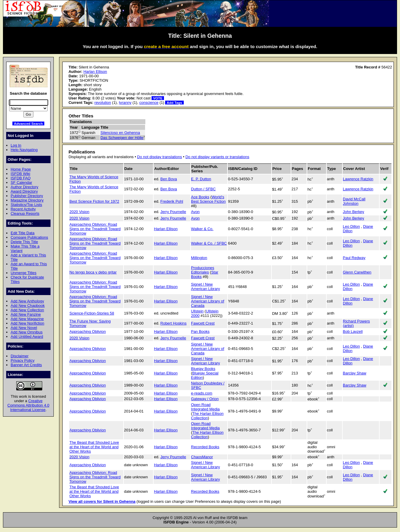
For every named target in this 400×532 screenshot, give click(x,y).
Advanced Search (28, 123)
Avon (195, 212)
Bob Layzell (353, 332)
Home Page (21, 169)
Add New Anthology (27, 301)
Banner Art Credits (26, 365)
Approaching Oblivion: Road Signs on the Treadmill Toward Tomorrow (95, 229)
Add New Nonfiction (27, 323)
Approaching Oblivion (88, 332)
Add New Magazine (27, 319)
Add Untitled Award (27, 337)
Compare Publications (29, 237)
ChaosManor (202, 457)
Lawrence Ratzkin (358, 179)
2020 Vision (79, 212)
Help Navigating (24, 150)
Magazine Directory (27, 200)
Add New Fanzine (26, 314)
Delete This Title (24, 242)
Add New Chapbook (28, 306)
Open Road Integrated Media (205, 407)
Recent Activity (23, 209)
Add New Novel (24, 328)
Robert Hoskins (174, 323)
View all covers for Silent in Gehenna (102, 501)
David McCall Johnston (354, 201)
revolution (103, 103)
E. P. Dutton (201, 179)
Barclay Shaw (355, 373)
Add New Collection (27, 310)
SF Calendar (21, 182)
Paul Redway (354, 258)
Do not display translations (160, 157)
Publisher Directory (27, 196)
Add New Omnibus (27, 332)
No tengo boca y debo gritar (93, 272)
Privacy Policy (23, 360)
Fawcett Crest (203, 323)
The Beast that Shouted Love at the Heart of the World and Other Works (94, 447)
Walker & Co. (202, 229)
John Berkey (354, 212)
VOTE (158, 98)
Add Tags (174, 103)
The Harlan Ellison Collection (207, 416)
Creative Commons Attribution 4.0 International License (28, 405)
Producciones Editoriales (203, 270)
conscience (149, 103)
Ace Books (200, 197)
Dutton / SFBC (204, 189)
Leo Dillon (352, 226)
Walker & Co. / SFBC (209, 243)
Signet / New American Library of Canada (208, 301)
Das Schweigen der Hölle (122, 138)
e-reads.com (202, 393)
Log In (16, 145)
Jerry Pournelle (173, 212)
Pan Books (200, 332)
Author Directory (25, 187)
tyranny (125, 103)
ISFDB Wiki (20, 174)
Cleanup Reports (25, 213)
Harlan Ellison (95, 72)
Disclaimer (19, 356)
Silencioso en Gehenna (120, 133)
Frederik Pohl (172, 201)
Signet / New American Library (206, 287)
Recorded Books (205, 447)
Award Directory (24, 191)
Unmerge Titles (23, 273)
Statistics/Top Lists (26, 205)
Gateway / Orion (205, 399)
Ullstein (197, 311)
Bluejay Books (203, 369)
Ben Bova (169, 179)
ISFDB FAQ (21, 178)
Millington (199, 258)
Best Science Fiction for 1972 (94, 201)
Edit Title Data (23, 233)
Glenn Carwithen (357, 272)
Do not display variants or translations (217, 157)
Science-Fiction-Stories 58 (92, 313)
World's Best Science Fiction (208, 199)
